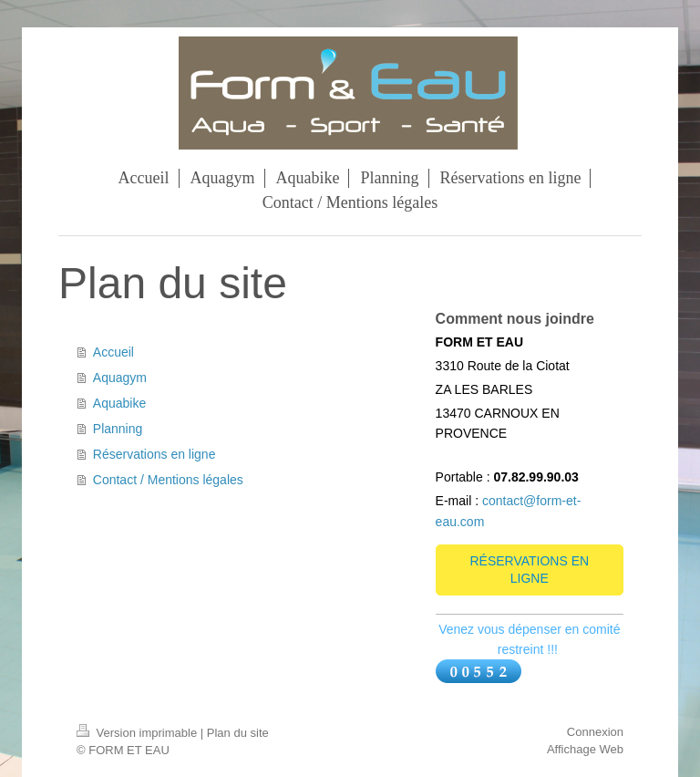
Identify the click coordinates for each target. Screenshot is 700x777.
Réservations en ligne (154, 454)
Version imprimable (139, 733)
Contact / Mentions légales (168, 480)
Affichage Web (585, 749)
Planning (118, 429)
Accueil (113, 352)
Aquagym (120, 378)
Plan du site (238, 733)
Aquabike (119, 403)
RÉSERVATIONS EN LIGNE (529, 570)
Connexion (595, 732)
